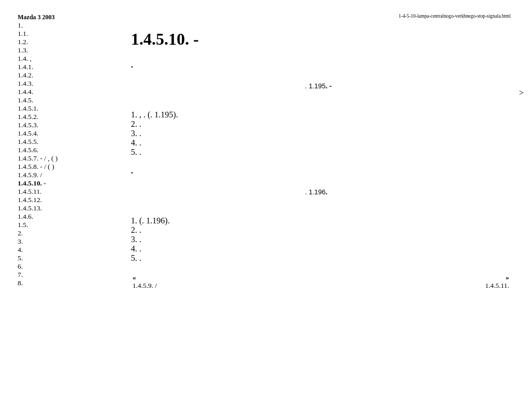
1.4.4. (25, 92)
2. (20, 233)
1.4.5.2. (28, 117)
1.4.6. (25, 216)
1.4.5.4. (28, 133)
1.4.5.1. (28, 108)
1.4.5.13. (30, 208)
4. (20, 250)
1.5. (23, 225)
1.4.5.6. (28, 150)
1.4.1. (25, 67)
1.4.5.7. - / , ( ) (38, 158)
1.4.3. (25, 83)
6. (20, 266)
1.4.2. (25, 75)
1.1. (23, 34)
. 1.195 (315, 86)
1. (20, 25)
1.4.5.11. (30, 191)
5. (20, 258)
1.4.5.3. (28, 125)
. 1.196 (315, 192)
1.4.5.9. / (30, 175)
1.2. (23, 42)
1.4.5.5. (28, 142)
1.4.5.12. (30, 200)
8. (20, 283)
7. (20, 275)
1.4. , (25, 58)
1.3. (23, 50)
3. (20, 241)
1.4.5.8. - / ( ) (36, 167)
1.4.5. (25, 100)
